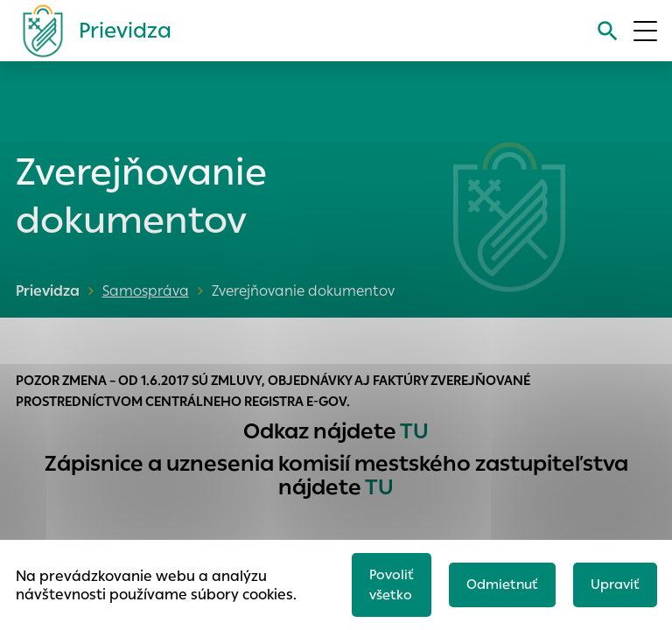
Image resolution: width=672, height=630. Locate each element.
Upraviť (615, 584)
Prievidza (48, 291)
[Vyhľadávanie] (608, 31)
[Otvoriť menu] (645, 31)
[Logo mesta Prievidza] (90, 31)
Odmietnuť (502, 584)
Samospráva (146, 291)
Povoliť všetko (392, 584)
